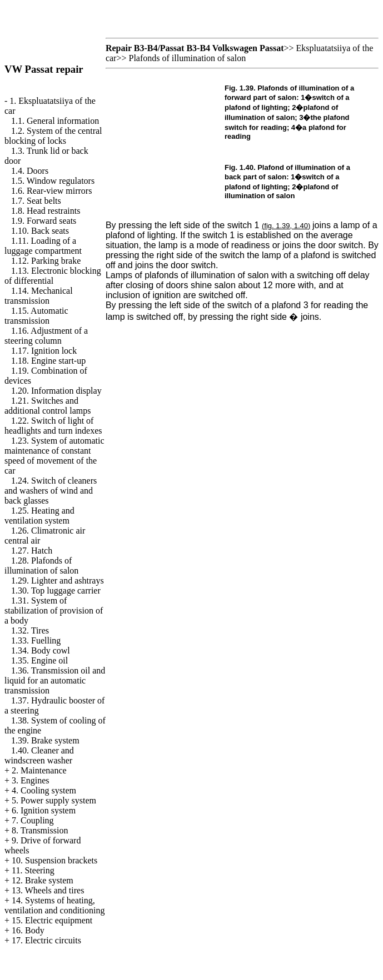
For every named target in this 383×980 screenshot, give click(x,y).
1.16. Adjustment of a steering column (46, 336)
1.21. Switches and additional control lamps (48, 406)
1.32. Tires (30, 630)
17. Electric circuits (46, 940)
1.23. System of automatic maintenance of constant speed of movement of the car (54, 456)
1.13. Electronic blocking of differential (53, 276)
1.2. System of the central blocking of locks (53, 136)
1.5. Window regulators (53, 181)
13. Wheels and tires (48, 890)
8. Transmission (40, 830)
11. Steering (33, 870)
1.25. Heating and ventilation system (39, 516)
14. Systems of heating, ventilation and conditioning (54, 905)
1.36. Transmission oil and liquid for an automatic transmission (55, 680)
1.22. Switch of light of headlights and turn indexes (53, 426)
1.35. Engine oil (39, 660)
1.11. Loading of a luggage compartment (43, 246)
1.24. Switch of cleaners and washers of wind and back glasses (51, 491)
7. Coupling (33, 820)
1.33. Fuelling (36, 640)
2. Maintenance (39, 770)
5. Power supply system (54, 800)
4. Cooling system (44, 790)
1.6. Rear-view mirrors (51, 191)
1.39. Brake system (45, 740)
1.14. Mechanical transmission (39, 296)
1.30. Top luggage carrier (56, 590)
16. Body (28, 930)
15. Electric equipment (52, 920)
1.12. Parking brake (46, 261)
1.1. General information (55, 121)
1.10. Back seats (40, 231)
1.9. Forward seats (44, 221)
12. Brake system (43, 880)
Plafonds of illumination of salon (187, 58)
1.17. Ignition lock (44, 351)
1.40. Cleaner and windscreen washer (39, 755)
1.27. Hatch (32, 551)
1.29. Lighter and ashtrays (58, 581)
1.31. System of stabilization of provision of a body (54, 610)
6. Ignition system (44, 810)
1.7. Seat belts (36, 201)
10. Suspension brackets (54, 860)
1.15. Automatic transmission (36, 316)
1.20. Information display (56, 391)
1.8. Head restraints (46, 211)
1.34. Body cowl (41, 650)
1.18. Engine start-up (48, 361)
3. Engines (31, 780)
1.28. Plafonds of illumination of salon (41, 566)
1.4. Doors (30, 171)
